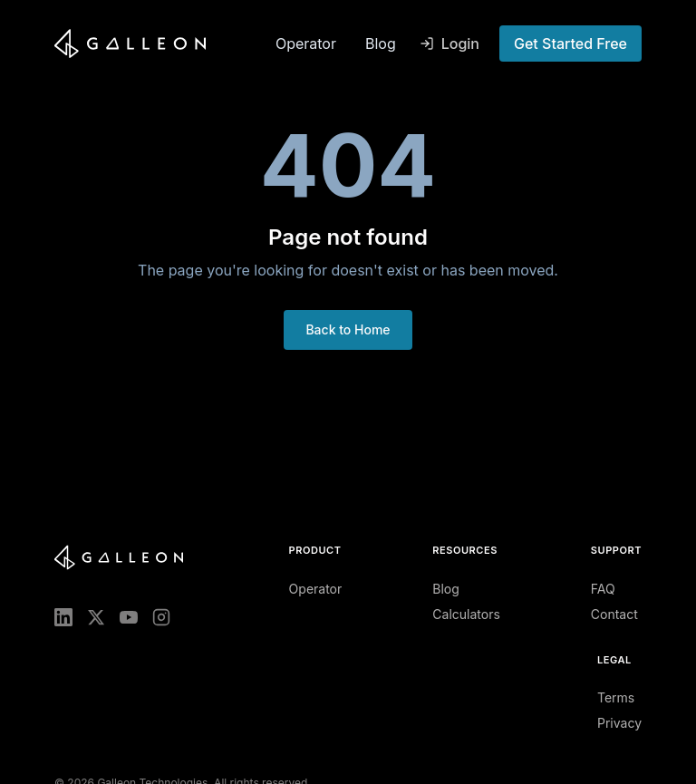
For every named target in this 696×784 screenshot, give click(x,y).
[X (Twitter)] (96, 617)
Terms (616, 697)
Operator (306, 44)
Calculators (466, 614)
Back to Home (348, 329)
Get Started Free (570, 44)
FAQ (603, 589)
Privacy (619, 723)
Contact (614, 614)
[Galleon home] (158, 44)
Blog (381, 44)
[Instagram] (161, 617)
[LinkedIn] (63, 617)
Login (449, 44)
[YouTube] (129, 617)
